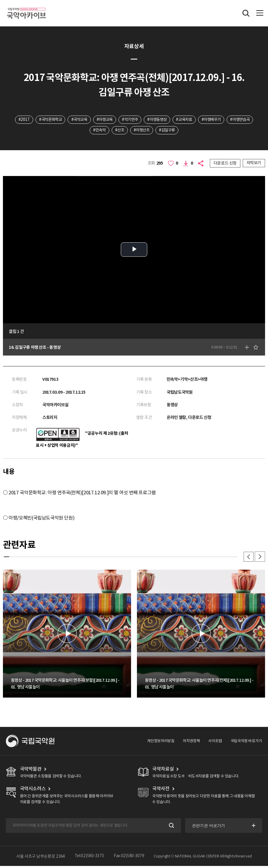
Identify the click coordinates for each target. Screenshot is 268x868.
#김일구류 (184, 131)
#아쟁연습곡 (85, 131)
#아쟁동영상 (174, 120)
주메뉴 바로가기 (0, 0)
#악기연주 (145, 120)
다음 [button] (260, 558)
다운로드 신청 (225, 164)
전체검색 (246, 13)
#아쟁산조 (157, 131)
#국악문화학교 (60, 120)
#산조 (134, 131)
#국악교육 (91, 120)
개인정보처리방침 (161, 743)
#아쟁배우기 (231, 120)
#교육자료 (202, 120)
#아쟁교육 (118, 120)
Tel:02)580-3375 (89, 858)
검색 (170, 827)
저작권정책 (192, 743)
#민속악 (112, 131)
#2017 (32, 120)
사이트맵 (215, 743)
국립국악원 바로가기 (246, 743)
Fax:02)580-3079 (129, 858)
